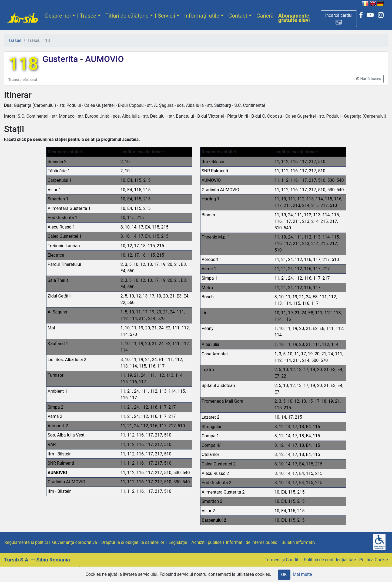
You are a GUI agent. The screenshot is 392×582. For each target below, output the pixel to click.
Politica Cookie (374, 560)
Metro (207, 288)
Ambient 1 (57, 391)
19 (163, 264)
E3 (183, 264)
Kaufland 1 (58, 344)
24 (172, 312)
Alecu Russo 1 (61, 227)
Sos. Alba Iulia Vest (66, 435)
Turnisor (56, 375)
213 (296, 205)
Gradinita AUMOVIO (66, 482)
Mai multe (302, 574)
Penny (207, 328)
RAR (52, 444)
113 (124, 366)
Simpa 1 (209, 278)
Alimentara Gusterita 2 (223, 492)
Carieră (265, 16)
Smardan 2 (212, 501)
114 (133, 318)
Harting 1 (210, 199)
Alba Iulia (210, 344)
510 (181, 426)
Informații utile (202, 16)
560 (131, 271)
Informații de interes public (252, 542)
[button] (339, 19)
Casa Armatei (215, 354)
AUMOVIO (103, 59)
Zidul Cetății (59, 296)
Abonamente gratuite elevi (294, 18)
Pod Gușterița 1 (62, 218)
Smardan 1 (58, 199)
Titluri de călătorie (127, 16)
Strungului (211, 427)
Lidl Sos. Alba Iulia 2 (67, 360)
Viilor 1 (54, 190)
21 (177, 264)
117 (161, 366)
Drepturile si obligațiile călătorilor (133, 542)
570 (161, 318)
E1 (161, 360)
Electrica (56, 255)
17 (141, 227)
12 (130, 246)
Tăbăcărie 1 (59, 171)
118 (23, 64)
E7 (277, 376)
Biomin (208, 215)
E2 (168, 328)
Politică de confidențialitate (330, 560)
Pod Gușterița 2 (216, 483)
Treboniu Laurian (64, 246)
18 (143, 246)
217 (172, 407)
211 (143, 318)
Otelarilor (210, 454)
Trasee (88, 16)
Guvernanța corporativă (75, 542)
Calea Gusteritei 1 (65, 236)
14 (134, 227)
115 (138, 180)
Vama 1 (209, 269)
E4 (130, 180)
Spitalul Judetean (218, 386)
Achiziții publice (207, 542)
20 (170, 264)
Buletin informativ (299, 542)
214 (152, 318)
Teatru (208, 370)
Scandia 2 (57, 162)
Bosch (208, 297)
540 (186, 473)
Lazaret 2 (210, 417)
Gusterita (61, 59)
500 (315, 360)
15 (310, 401)
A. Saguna (57, 312)
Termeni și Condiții (283, 560)
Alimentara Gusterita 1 (69, 208)
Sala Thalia (58, 280)
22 (123, 302)
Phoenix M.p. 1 (216, 237)
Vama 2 (55, 416)
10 (127, 162)
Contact (238, 16)
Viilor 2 (208, 511)
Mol (51, 328)
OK (284, 575)
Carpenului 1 (60, 180)
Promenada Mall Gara (222, 401)
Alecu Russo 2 (215, 473)
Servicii (166, 16)
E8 (315, 297)
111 (180, 312)
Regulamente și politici (26, 542)
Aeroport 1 (212, 259)
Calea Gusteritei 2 (219, 464)
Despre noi (58, 16)
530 (177, 473)
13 (149, 264)
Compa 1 (210, 436)
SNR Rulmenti (61, 463)
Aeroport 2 (58, 426)
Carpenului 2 (214, 520)
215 (147, 180)
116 (152, 366)
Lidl (205, 313)
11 (138, 312)
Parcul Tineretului (64, 264)
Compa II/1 (212, 445)
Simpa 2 (55, 407)
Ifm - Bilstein (60, 454)
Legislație (178, 542)
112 (124, 318)
